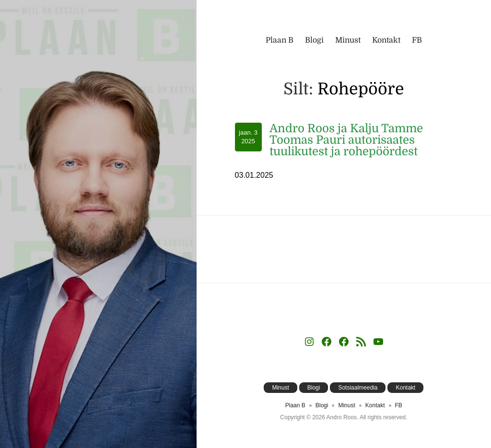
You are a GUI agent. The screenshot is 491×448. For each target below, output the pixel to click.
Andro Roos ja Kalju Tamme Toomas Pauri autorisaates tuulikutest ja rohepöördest (346, 140)
